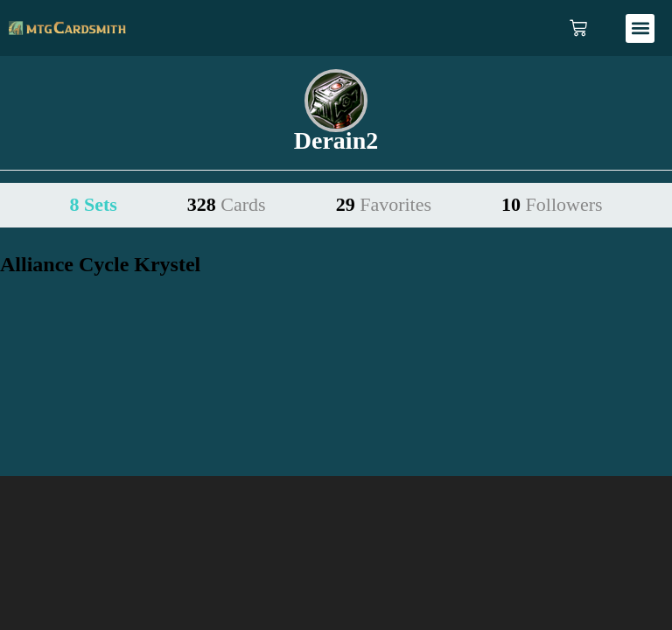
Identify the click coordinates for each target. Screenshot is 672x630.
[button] (640, 28)
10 (552, 204)
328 (227, 204)
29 (384, 204)
